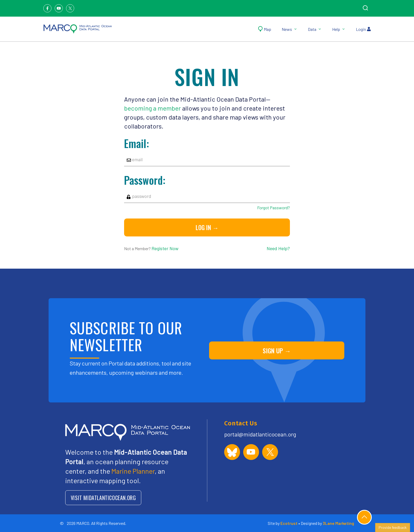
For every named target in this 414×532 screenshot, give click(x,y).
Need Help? (278, 248)
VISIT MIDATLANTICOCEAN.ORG (103, 498)
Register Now (165, 248)
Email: (137, 143)
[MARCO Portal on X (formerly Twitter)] (270, 452)
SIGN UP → (277, 350)
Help (339, 29)
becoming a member (152, 108)
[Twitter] (70, 8)
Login (363, 29)
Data (315, 29)
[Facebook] (47, 8)
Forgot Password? (274, 208)
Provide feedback (393, 527)
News (290, 29)
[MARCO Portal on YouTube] (251, 452)
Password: (145, 180)
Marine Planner (133, 471)
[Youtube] (59, 8)
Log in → (207, 227)
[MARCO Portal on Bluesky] (232, 452)
